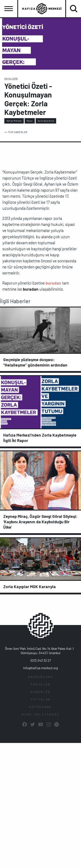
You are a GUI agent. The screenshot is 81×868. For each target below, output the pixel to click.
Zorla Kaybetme (46, 121)
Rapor (30, 121)
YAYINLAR (40, 700)
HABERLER (40, 692)
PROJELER (40, 685)
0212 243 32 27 (41, 660)
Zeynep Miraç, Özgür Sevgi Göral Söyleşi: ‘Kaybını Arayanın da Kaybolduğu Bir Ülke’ (40, 522)
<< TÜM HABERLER (16, 132)
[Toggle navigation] (9, 9)
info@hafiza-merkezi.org (40, 668)
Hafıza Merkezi (14, 121)
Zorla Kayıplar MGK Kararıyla (29, 587)
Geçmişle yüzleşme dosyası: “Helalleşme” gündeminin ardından (35, 362)
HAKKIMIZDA (40, 677)
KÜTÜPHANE (40, 707)
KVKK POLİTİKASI (40, 715)
